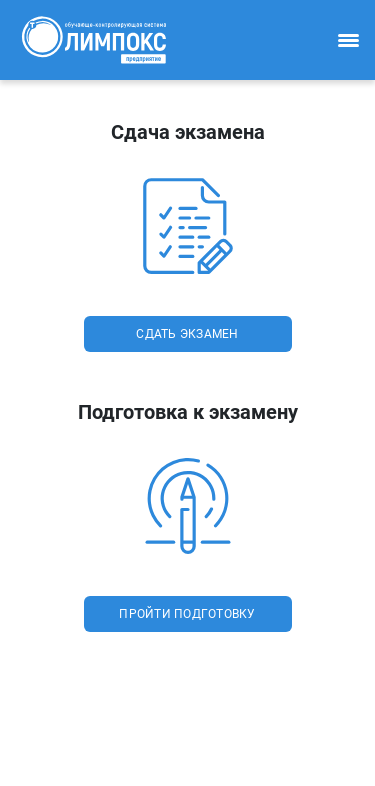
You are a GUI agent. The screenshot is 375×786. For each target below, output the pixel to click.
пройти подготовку (187, 614)
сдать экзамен (187, 334)
